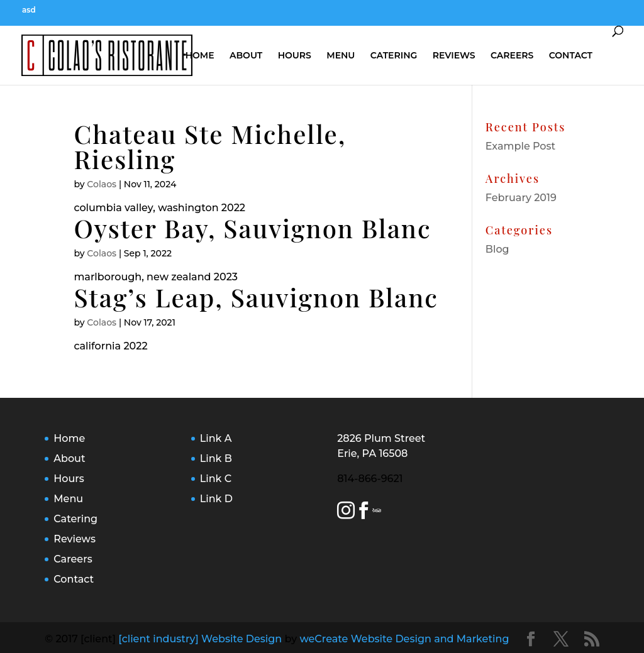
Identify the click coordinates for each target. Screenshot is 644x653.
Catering (394, 55)
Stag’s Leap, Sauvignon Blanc (256, 297)
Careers (512, 55)
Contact (571, 55)
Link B (216, 458)
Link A (216, 438)
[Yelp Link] (374, 513)
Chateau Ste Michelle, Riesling (210, 146)
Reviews (454, 55)
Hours (295, 55)
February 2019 (521, 198)
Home (200, 55)
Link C (216, 479)
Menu (341, 55)
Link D (216, 499)
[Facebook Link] (364, 513)
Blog (497, 249)
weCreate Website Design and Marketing (404, 639)
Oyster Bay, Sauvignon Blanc (252, 228)
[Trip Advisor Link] (379, 513)
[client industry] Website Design (200, 639)
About (246, 55)
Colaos (102, 184)
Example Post (520, 146)
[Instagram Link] (346, 513)
